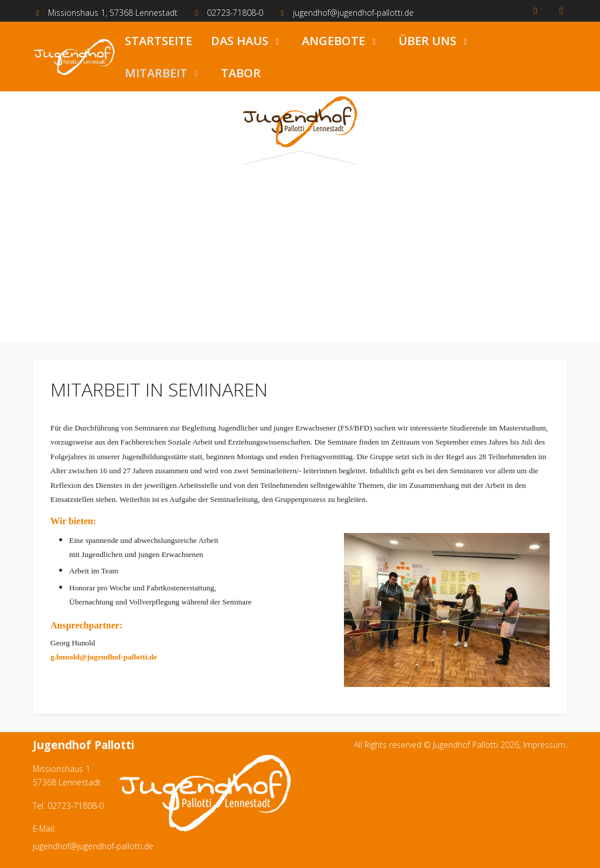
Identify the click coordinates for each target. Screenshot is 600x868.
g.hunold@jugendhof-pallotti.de (104, 657)
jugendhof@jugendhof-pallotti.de (353, 13)
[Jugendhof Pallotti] (74, 57)
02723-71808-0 (235, 13)
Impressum (544, 745)
